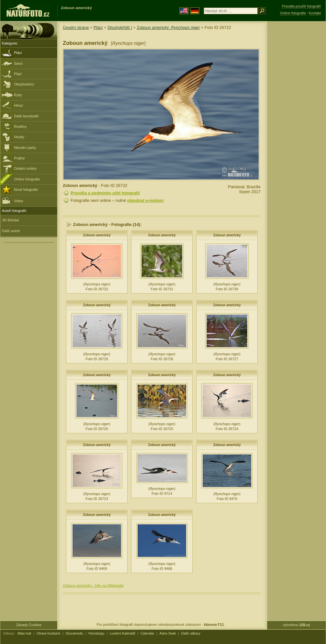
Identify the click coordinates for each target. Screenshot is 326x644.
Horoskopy (96, 633)
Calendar (147, 633)
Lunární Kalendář (122, 633)
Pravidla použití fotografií (301, 6)
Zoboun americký (97, 235)
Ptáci (18, 53)
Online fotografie (27, 179)
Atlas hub (24, 633)
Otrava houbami (48, 633)
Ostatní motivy (25, 168)
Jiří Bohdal (10, 220)
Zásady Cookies (29, 625)
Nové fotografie (26, 190)
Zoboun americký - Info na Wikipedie (93, 585)
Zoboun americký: (168, 27)
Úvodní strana (76, 27)
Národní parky (25, 148)
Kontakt (315, 13)
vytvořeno (297, 625)
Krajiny (19, 158)
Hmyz (19, 105)
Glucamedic (75, 633)
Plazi (18, 74)
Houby (19, 137)
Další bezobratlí (26, 116)
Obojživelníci (24, 84)
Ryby (18, 95)
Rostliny (20, 126)
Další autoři (11, 231)
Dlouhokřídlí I (120, 27)
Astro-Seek (168, 633)
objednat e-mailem (145, 200)
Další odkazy (191, 633)
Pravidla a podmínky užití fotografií (105, 193)
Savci (18, 63)
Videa (13, 200)
